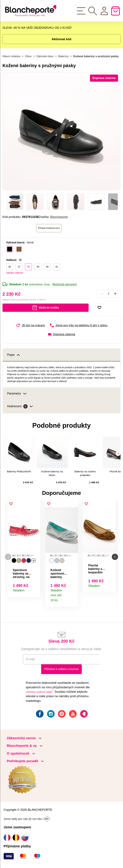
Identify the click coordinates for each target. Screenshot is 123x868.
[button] (8, 557)
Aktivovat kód (62, 39)
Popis (14, 355)
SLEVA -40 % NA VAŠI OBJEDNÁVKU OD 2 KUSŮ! (37, 28)
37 (19, 267)
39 (38, 267)
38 (28, 267)
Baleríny (63, 56)
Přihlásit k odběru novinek (61, 669)
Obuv (28, 56)
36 (10, 267)
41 (57, 267)
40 (47, 267)
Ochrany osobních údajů (39, 692)
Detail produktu (35, 590)
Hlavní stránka (11, 56)
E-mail (31, 659)
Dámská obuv (45, 56)
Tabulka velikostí (15, 273)
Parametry (17, 393)
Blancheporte (59, 217)
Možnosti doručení (65, 284)
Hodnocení (20, 407)
